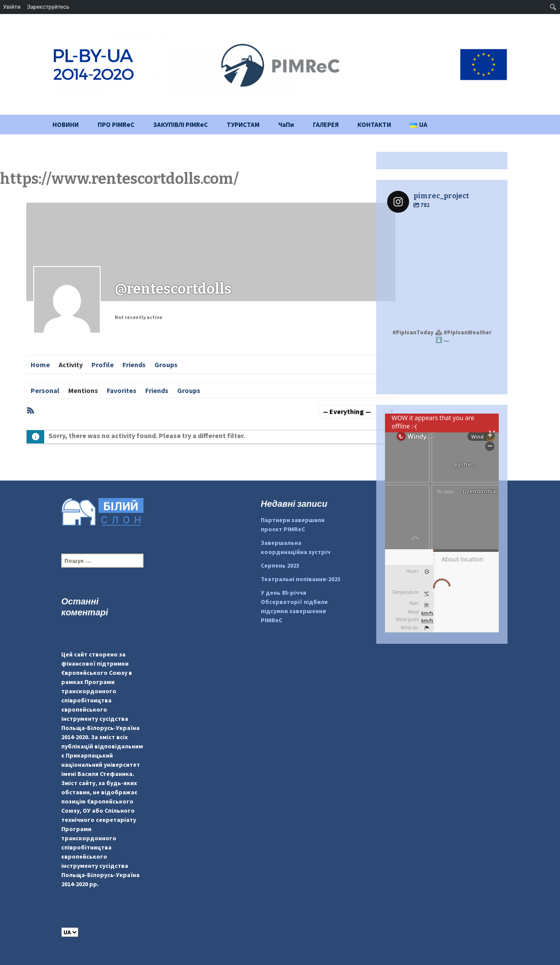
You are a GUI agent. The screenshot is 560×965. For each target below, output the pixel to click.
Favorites (122, 390)
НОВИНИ (66, 125)
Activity (71, 365)
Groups (166, 365)
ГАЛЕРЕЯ (326, 125)
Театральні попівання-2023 (301, 579)
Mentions (83, 390)
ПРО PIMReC (116, 125)
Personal (45, 390)
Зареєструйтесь (48, 7)
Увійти (12, 7)
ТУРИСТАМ (243, 125)
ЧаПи (286, 125)
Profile (103, 365)
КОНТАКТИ (374, 125)
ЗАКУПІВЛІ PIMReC (180, 125)
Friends (134, 365)
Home (40, 365)
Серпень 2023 (280, 565)
